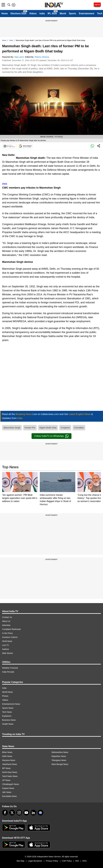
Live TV (5, 645)
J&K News (7, 792)
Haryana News (9, 760)
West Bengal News (60, 764)
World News (7, 692)
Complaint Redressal (11, 629)
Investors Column (10, 637)
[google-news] (40, 813)
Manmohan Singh (12, 428)
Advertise (6, 625)
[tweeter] (12, 813)
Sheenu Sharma (42, 57)
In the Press (7, 633)
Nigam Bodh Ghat (48, 428)
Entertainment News (11, 704)
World (63, 13)
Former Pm (30, 428)
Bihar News (7, 752)
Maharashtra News (60, 752)
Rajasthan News (59, 756)
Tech (100, 13)
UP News (6, 780)
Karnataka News (9, 796)
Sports (73, 13)
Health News (8, 724)
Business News (9, 720)
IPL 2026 (52, 13)
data (5, 184)
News (4, 40)
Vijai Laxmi (19, 57)
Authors (6, 649)
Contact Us (7, 617)
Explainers (7, 716)
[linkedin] (33, 813)
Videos (33, 13)
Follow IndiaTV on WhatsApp (51, 436)
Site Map (20, 861)
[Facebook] (5, 813)
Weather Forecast (10, 668)
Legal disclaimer (35, 861)
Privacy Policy (52, 861)
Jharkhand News (10, 764)
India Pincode (8, 672)
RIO (77, 861)
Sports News (8, 708)
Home (5, 13)
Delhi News (7, 756)
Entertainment (87, 13)
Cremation (79, 428)
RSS (84, 861)
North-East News (10, 772)
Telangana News (59, 760)
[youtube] (26, 813)
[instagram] (19, 813)
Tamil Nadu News (10, 776)
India (42, 13)
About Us (6, 621)
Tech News (7, 712)
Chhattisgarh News (11, 784)
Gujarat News (8, 788)
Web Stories (8, 653)
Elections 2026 (18, 13)
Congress (65, 428)
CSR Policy (67, 861)
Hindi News (7, 641)
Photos (5, 696)
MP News (6, 768)
